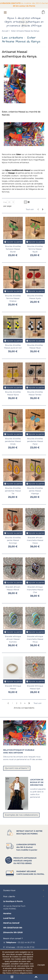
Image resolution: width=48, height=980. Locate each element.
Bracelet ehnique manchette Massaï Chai (35, 590)
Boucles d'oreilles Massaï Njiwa (13, 393)
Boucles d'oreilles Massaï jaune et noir (13, 346)
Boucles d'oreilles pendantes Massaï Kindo (13, 441)
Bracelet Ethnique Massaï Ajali (35, 687)
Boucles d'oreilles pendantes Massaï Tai (13, 491)
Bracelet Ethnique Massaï (13, 687)
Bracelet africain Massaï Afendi (13, 588)
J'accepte (41, 965)
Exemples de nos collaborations (21, 815)
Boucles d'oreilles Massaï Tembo (35, 393)
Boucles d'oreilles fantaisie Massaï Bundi (13, 249)
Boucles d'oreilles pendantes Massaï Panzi (35, 441)
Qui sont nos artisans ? (17, 768)
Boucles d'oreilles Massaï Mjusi (35, 346)
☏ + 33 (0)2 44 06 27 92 (19, 942)
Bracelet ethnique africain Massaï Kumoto (13, 639)
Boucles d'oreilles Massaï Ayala (35, 297)
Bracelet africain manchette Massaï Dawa (35, 540)
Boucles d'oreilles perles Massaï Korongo (13, 540)
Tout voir (30, 209)
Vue (5, 202)
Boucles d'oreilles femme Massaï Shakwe (13, 298)
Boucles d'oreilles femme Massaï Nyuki (35, 249)
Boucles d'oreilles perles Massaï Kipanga (35, 491)
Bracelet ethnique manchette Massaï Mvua (35, 639)
